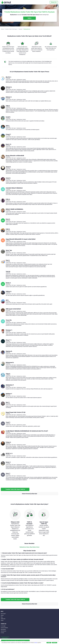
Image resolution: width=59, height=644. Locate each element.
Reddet (49, 643)
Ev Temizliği (3, 626)
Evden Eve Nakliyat (4, 628)
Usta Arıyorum (4, 631)
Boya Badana (3, 629)
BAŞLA (29, 18)
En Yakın (2, 633)
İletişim (2, 615)
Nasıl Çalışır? (3, 614)
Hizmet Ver (54, 2)
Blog (2, 617)
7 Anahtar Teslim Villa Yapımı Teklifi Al (15, 489)
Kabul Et (55, 643)
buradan (36, 643)
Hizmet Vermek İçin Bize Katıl (29, 494)
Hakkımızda (3, 619)
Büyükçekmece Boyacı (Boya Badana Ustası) (30, 547)
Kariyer (2, 620)
